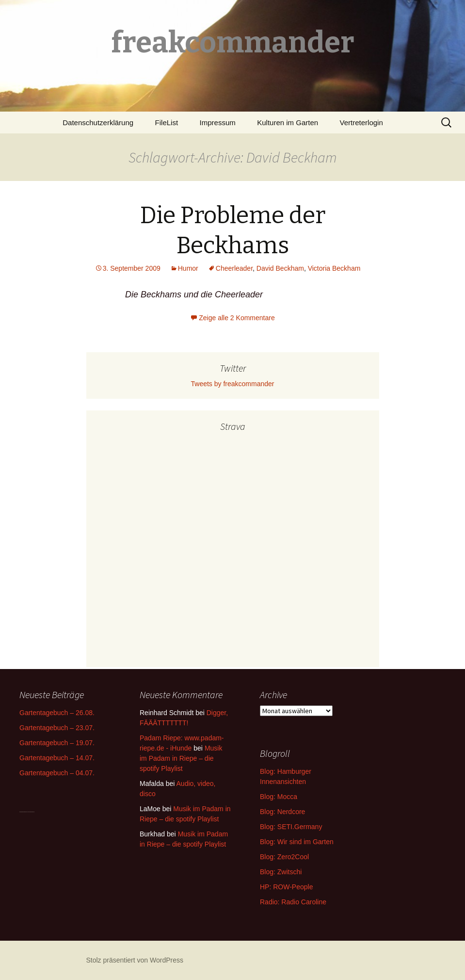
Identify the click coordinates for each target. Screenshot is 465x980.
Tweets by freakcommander (233, 384)
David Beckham (280, 268)
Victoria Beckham (334, 268)
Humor (188, 268)
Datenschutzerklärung (98, 122)
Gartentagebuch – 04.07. (57, 773)
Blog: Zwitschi (281, 872)
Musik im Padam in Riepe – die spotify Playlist (181, 758)
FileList (167, 122)
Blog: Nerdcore (282, 812)
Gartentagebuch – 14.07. (57, 758)
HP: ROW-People (286, 887)
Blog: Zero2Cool (284, 857)
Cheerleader (234, 268)
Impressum (218, 122)
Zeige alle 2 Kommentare (237, 318)
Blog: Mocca (279, 797)
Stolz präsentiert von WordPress (135, 960)
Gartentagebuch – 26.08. (57, 713)
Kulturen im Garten (288, 122)
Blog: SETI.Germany (291, 827)
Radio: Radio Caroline (293, 902)
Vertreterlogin (361, 122)
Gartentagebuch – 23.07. (57, 728)
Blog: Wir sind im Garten (297, 842)
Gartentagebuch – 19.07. (57, 743)
